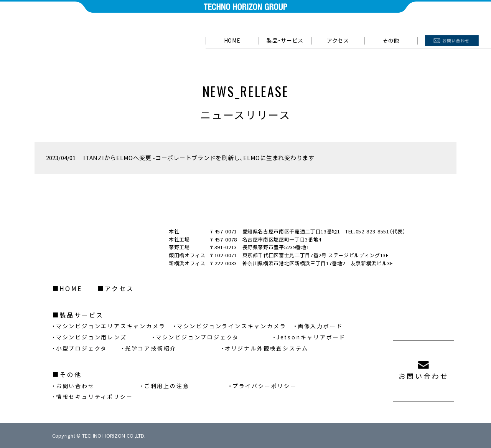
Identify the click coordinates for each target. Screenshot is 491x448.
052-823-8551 (372, 231)
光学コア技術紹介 (151, 348)
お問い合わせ (75, 386)
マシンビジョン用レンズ (91, 337)
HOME (232, 40)
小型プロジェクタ (82, 348)
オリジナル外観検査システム (267, 348)
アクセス (338, 40)
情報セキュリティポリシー (95, 397)
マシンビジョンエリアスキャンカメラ (111, 326)
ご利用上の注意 (167, 386)
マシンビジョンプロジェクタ (197, 337)
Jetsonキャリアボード (311, 337)
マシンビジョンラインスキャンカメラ (232, 326)
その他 (71, 374)
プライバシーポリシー (265, 386)
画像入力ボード (320, 326)
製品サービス (82, 315)
